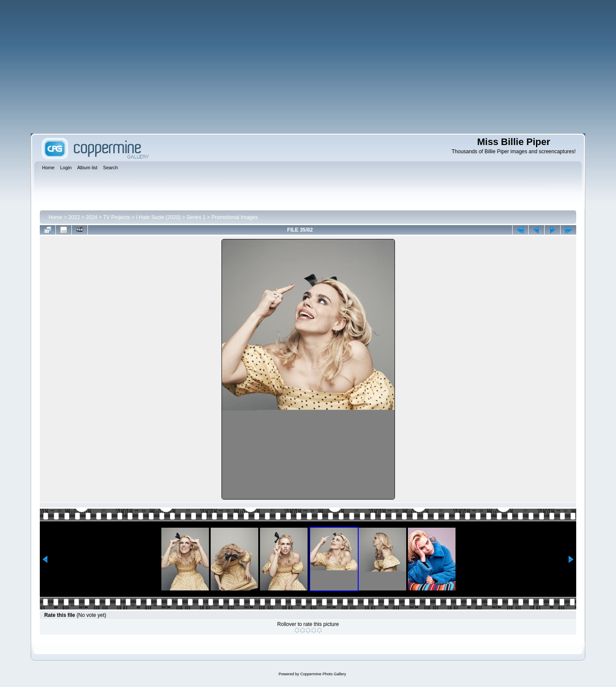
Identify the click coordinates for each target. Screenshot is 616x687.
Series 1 (196, 217)
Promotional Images (235, 217)
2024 (91, 217)
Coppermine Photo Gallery (323, 674)
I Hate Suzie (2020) (158, 217)
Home (55, 217)
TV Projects (116, 217)
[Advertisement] (308, 67)
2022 (74, 217)
